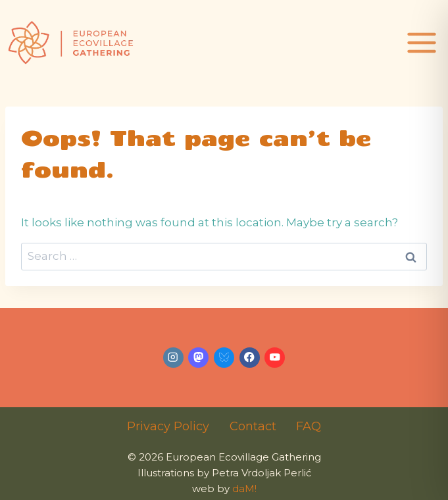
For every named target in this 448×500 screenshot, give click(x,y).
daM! (244, 488)
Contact (253, 426)
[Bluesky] (224, 358)
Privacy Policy (168, 426)
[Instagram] (173, 358)
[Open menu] (424, 42)
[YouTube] (275, 358)
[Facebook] (250, 358)
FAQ (309, 426)
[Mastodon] (198, 358)
